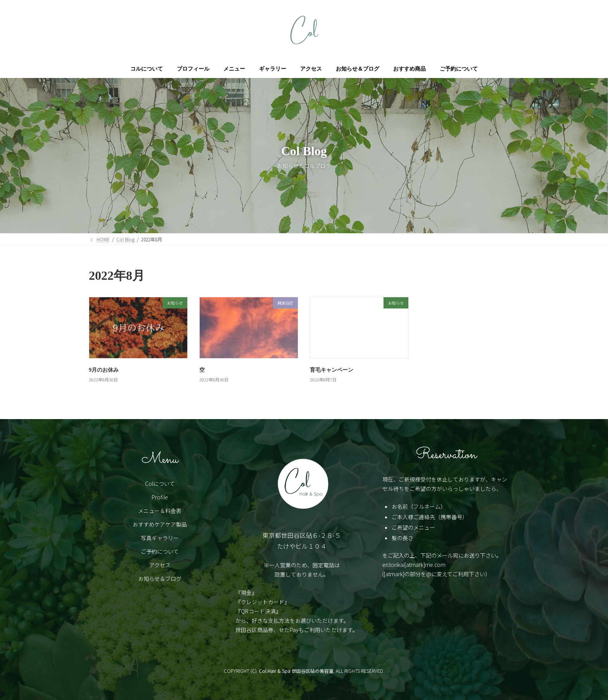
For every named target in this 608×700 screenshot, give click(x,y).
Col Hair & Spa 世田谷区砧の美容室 (296, 671)
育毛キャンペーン (332, 370)
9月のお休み (104, 370)
